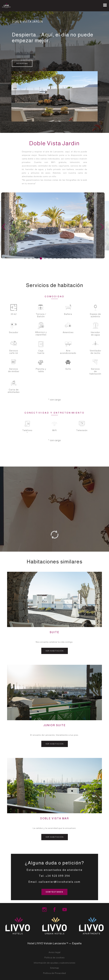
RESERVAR (22, 63)
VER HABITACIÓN (55, 651)
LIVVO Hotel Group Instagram (44, 910)
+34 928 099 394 (58, 876)
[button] (25, 258)
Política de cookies (54, 958)
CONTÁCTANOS (54, 892)
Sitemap (55, 968)
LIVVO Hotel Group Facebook (54, 910)
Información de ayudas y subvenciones (55, 963)
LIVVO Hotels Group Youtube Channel (65, 910)
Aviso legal (55, 952)
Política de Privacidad (54, 973)
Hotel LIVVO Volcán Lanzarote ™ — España (55, 943)
